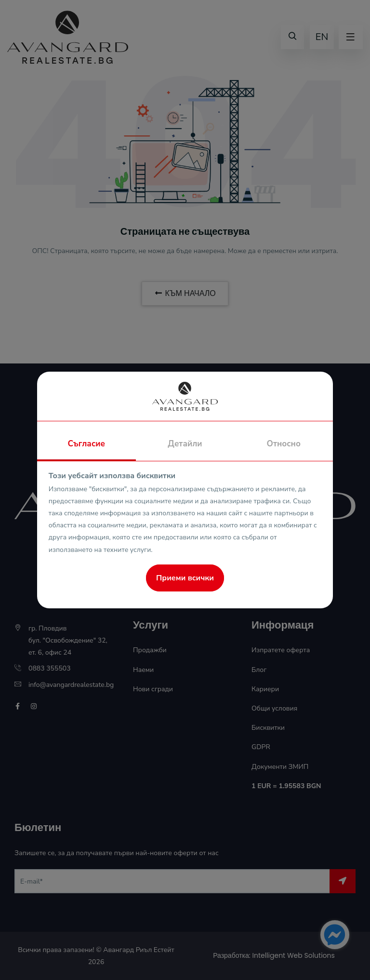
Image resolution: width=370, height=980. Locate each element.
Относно (284, 444)
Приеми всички (185, 578)
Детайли (185, 444)
